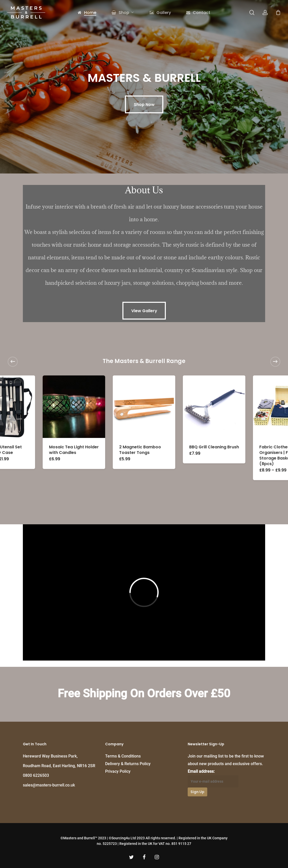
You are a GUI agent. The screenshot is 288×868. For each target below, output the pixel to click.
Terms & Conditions (123, 756)
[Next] (275, 361)
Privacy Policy (118, 771)
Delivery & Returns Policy (128, 764)
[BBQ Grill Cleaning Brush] (214, 407)
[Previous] (13, 361)
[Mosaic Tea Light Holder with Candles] (74, 407)
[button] (144, 104)
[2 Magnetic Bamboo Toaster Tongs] (144, 407)
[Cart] (278, 12)
